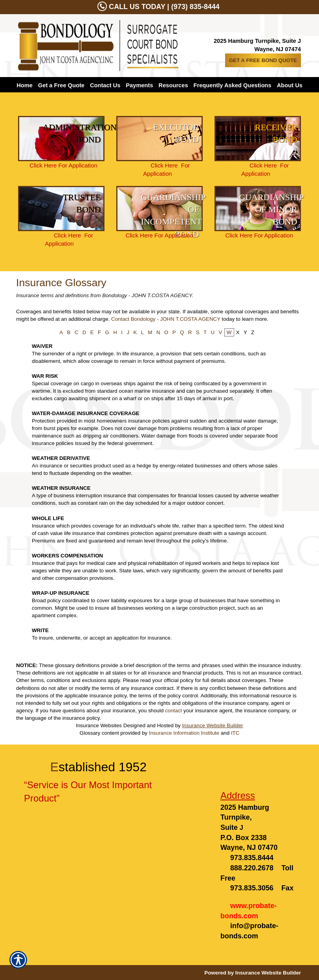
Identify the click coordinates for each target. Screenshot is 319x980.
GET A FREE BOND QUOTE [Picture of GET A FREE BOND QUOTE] (263, 60)
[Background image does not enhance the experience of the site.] (61, 139)
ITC (235, 733)
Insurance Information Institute (184, 733)
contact (173, 711)
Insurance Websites (99, 725)
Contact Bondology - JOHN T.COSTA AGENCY (166, 319)
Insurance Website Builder (212, 725)
